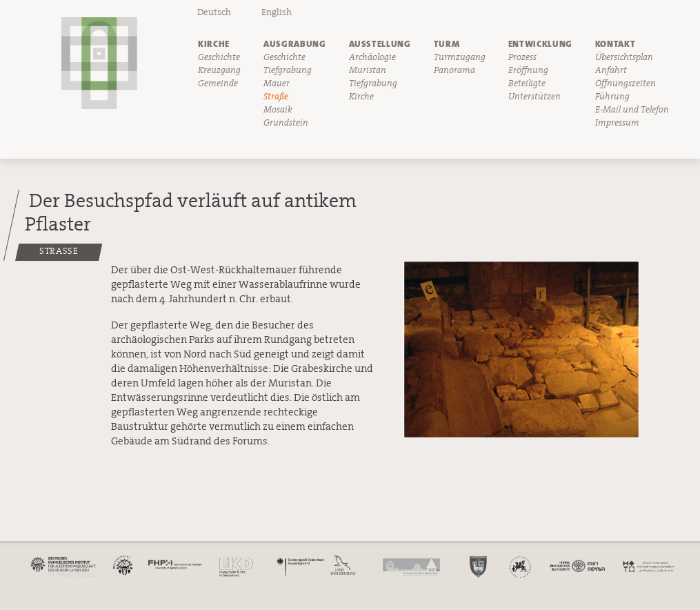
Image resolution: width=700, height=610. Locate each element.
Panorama (454, 70)
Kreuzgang (219, 70)
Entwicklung (540, 44)
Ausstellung (380, 44)
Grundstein (286, 123)
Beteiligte (527, 83)
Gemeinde (218, 83)
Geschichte (219, 57)
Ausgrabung (295, 44)
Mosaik (278, 110)
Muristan (368, 70)
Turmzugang (460, 57)
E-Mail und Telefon (632, 110)
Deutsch (214, 12)
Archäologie (372, 57)
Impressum (617, 123)
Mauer (277, 83)
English (277, 12)
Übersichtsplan (624, 57)
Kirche (214, 44)
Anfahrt (611, 70)
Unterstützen (534, 97)
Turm (447, 44)
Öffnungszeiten (626, 83)
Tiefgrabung (288, 70)
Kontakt (616, 44)
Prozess (522, 57)
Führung (612, 97)
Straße (276, 97)
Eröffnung (528, 70)
